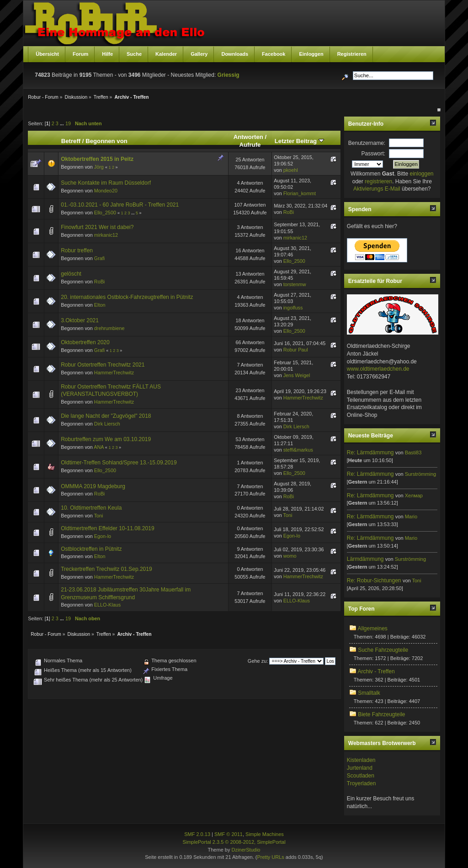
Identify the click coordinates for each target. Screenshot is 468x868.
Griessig (229, 75)
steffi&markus (298, 450)
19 (68, 123)
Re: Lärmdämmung (370, 453)
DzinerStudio (246, 850)
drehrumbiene (109, 328)
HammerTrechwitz (114, 373)
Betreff (71, 141)
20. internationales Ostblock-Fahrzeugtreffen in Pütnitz (127, 297)
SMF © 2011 (229, 834)
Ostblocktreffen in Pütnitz (91, 549)
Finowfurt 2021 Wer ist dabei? (97, 227)
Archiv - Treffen (376, 671)
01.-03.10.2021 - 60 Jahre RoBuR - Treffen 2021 (120, 205)
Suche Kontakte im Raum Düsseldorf (106, 183)
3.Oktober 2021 (80, 320)
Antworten (248, 137)
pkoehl (291, 170)
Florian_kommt (300, 193)
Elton (100, 305)
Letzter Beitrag (299, 141)
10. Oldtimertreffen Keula (91, 508)
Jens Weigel (297, 375)
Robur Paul (296, 350)
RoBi (289, 212)
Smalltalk (369, 693)
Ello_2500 (105, 213)
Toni (99, 516)
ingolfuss (293, 308)
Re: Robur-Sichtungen (374, 580)
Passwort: (374, 154)
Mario (411, 517)
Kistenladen (361, 760)
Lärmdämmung (365, 559)
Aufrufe (250, 145)
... (63, 123)
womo (290, 556)
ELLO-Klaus (107, 605)
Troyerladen (362, 783)
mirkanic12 (106, 235)
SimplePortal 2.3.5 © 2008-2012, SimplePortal (234, 842)
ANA (99, 447)
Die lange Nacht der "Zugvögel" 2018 (106, 416)
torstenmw (295, 284)
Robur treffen (77, 250)
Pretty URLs (270, 857)
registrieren (378, 181)
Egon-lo (103, 536)
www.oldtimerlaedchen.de (378, 369)
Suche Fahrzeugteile (383, 650)
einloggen (421, 174)
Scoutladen (361, 776)
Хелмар (414, 495)
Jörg (99, 167)
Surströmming (420, 474)
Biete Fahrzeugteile (381, 714)
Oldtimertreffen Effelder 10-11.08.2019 (107, 528)
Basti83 (413, 453)
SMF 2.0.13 (197, 834)
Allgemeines (372, 628)
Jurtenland (360, 768)
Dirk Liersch (107, 424)
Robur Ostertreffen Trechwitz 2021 (103, 365)
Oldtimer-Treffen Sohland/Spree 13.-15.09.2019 (119, 463)
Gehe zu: (258, 661)
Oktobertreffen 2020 (85, 342)
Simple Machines (265, 834)
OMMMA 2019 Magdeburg (93, 486)
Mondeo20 (106, 191)
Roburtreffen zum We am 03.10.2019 (106, 439)
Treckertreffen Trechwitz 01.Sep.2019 (106, 569)
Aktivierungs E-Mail (377, 189)
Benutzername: (367, 143)
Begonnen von (106, 141)
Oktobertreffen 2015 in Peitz (97, 159)
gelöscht (71, 274)
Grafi (99, 258)
